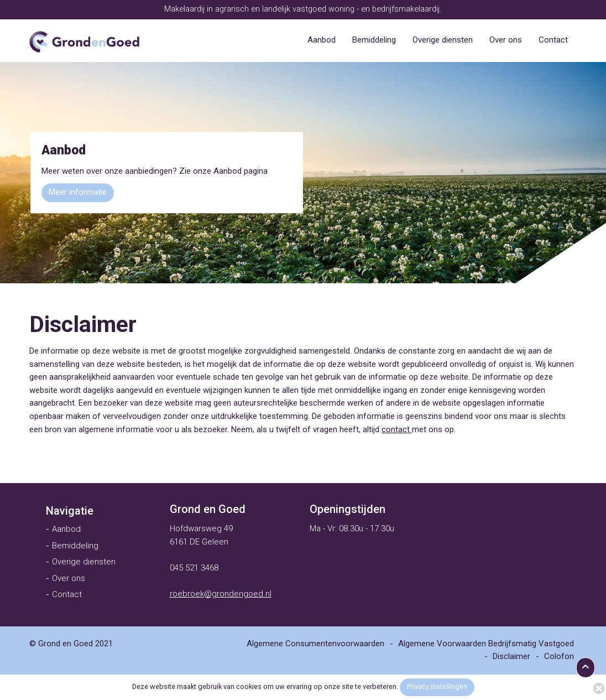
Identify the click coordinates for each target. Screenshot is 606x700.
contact (397, 429)
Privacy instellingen (437, 686)
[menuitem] (322, 40)
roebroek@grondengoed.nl (221, 594)
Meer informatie (78, 193)
